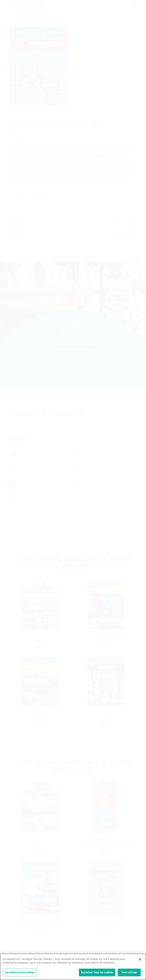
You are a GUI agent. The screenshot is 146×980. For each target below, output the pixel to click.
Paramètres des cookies (20, 974)
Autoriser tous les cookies (97, 974)
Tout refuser (129, 974)
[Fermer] (140, 961)
